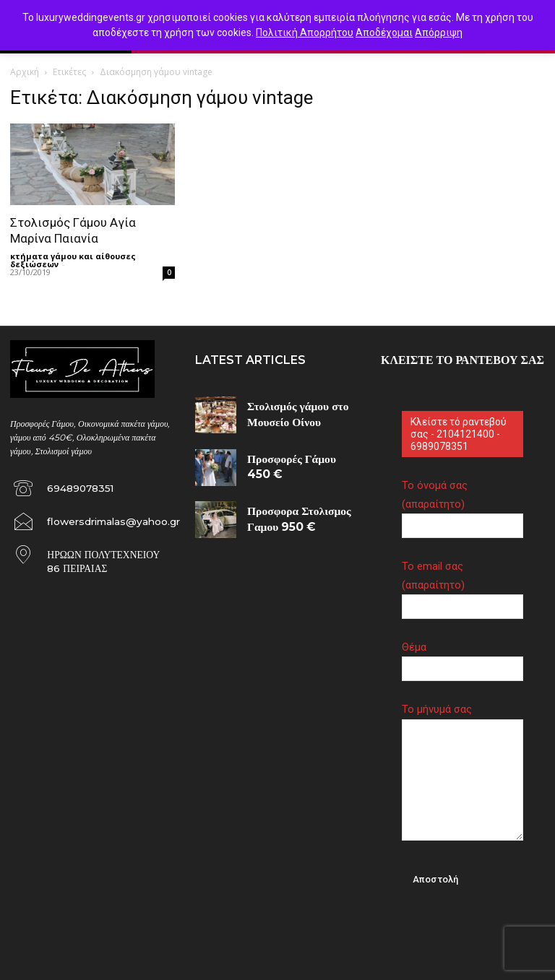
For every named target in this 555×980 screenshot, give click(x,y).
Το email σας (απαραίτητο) (462, 586)
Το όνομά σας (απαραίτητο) (462, 505)
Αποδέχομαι (384, 32)
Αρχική (25, 72)
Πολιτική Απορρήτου (305, 32)
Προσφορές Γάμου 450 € (289, 455)
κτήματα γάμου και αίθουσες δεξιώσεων (73, 260)
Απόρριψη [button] (439, 32)
